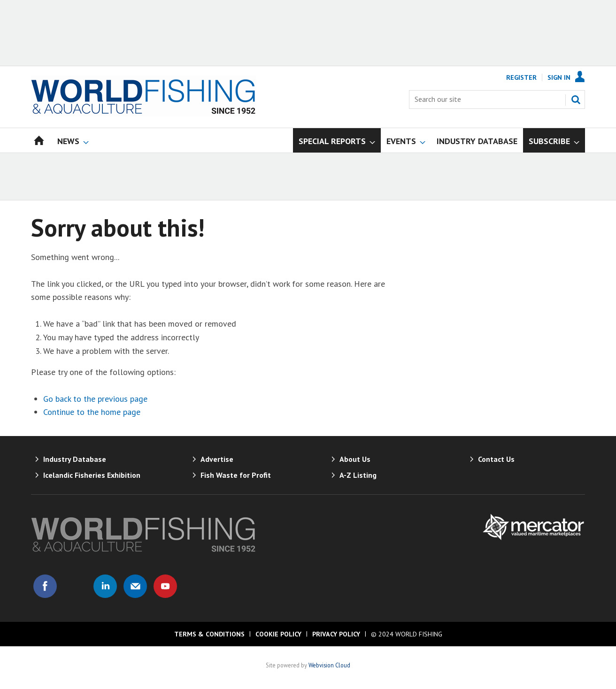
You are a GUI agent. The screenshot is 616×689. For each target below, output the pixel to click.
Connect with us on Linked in (105, 586)
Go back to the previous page (95, 399)
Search (576, 100)
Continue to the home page (92, 412)
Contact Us (496, 459)
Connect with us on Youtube (165, 586)
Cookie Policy (278, 634)
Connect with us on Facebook (45, 586)
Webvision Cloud (329, 665)
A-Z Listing (358, 475)
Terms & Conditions (209, 634)
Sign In (559, 77)
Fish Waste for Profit (236, 475)
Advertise (217, 459)
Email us (135, 586)
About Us (355, 459)
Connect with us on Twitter (75, 586)
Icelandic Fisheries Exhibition (92, 475)
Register (521, 77)
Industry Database (75, 459)
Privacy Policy (336, 634)
